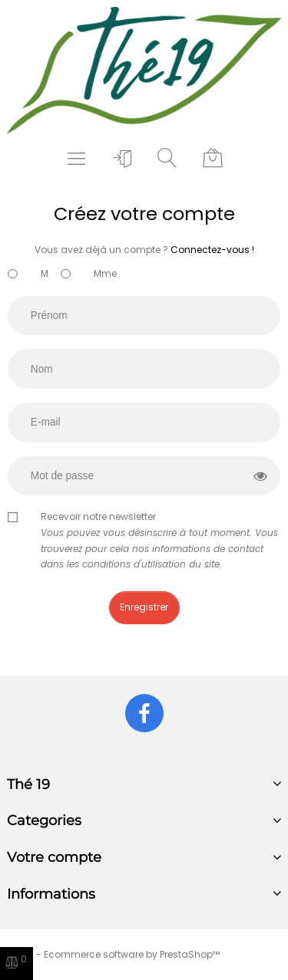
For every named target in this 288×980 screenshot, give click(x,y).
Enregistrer (144, 607)
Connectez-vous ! (212, 250)
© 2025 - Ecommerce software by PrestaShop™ (110, 954)
